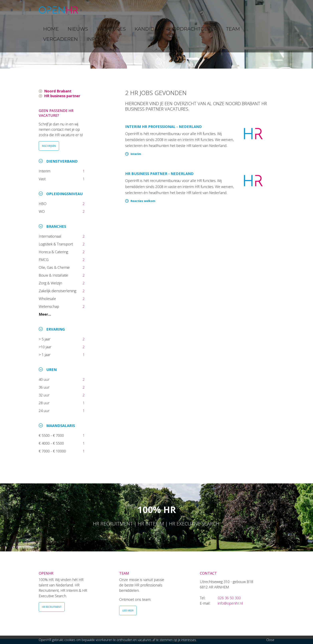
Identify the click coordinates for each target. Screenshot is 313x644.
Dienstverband (62, 161)
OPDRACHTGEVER (190, 10)
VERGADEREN (239, 10)
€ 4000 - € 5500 (52, 443)
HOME (92, 10)
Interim (46, 171)
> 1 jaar (45, 355)
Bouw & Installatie (54, 275)
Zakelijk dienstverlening (58, 291)
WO (42, 211)
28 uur (45, 403)
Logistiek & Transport (56, 244)
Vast (43, 179)
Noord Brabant (58, 91)
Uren (52, 370)
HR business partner (62, 96)
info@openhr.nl (230, 603)
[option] (156, 34)
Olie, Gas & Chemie (55, 267)
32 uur (45, 395)
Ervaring (56, 329)
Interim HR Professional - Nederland (163, 127)
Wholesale (48, 299)
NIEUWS (111, 10)
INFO (261, 10)
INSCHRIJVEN (49, 146)
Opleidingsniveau (64, 194)
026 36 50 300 (229, 598)
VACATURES (134, 10)
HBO (43, 204)
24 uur (45, 411)
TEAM (216, 10)
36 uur (45, 387)
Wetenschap (50, 306)
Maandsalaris (61, 426)
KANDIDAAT (159, 10)
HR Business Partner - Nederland (159, 174)
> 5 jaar (45, 339)
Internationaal (51, 236)
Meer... (45, 314)
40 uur (45, 379)
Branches (56, 226)
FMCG (44, 260)
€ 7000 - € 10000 (53, 451)
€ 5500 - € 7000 (52, 435)
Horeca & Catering (54, 252)
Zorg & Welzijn (51, 283)
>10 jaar (46, 347)
